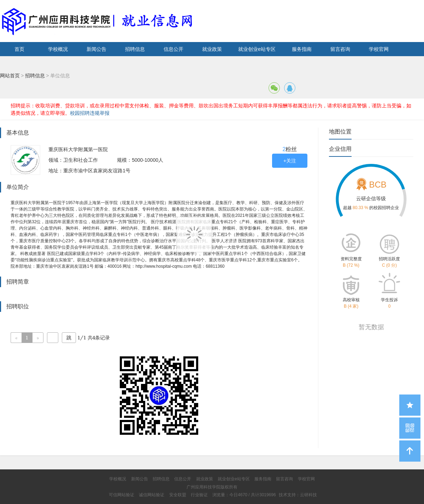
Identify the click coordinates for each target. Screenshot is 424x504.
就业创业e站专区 (257, 49)
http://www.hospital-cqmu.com (163, 266)
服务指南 (302, 49)
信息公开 (173, 49)
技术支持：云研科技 (298, 495)
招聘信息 (135, 49)
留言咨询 (340, 49)
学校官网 (379, 49)
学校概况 (58, 49)
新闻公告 (96, 49)
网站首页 (10, 76)
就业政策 (212, 49)
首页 (19, 49)
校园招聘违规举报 (90, 113)
